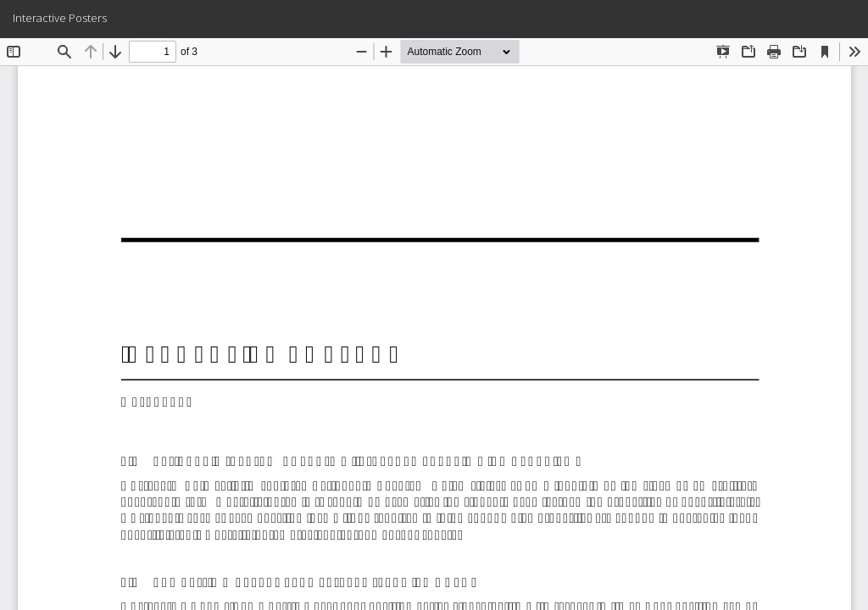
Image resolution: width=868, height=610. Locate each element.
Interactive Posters (60, 18)
